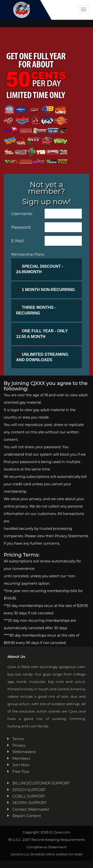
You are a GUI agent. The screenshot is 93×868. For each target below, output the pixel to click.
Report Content (27, 816)
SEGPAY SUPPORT (30, 803)
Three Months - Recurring (36, 310)
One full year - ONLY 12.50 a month (42, 334)
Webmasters (24, 752)
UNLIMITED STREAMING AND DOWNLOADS (42, 357)
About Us (16, 657)
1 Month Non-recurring (46, 290)
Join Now (21, 765)
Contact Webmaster (31, 809)
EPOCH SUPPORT (29, 790)
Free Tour (21, 771)
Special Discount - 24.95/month (40, 269)
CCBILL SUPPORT (29, 796)
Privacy (19, 745)
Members (21, 758)
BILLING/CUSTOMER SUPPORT (41, 783)
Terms (18, 739)
